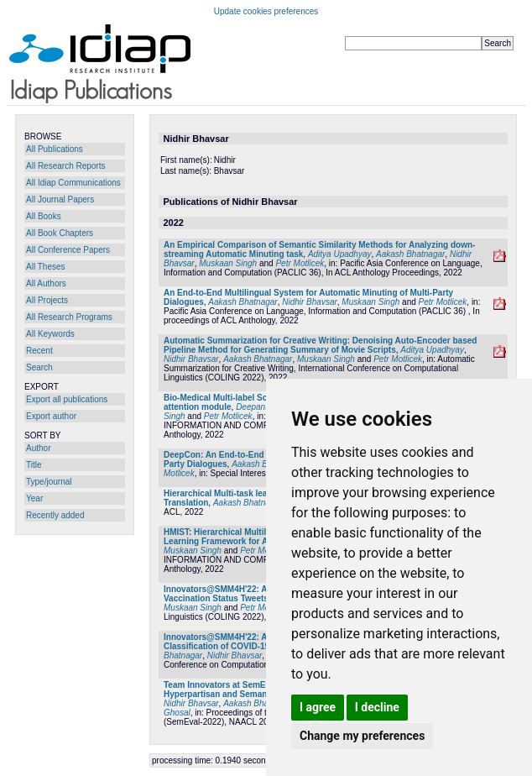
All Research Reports (65, 166)
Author (38, 448)
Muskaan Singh (228, 263)
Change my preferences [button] (362, 736)
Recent (39, 351)
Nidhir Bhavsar (310, 302)
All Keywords (50, 334)
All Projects (47, 300)
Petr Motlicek (300, 263)
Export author (51, 416)
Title (34, 465)
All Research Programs (69, 317)
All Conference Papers (68, 250)
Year (34, 498)
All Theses (46, 267)
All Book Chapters (60, 233)
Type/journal (49, 482)
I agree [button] (318, 707)
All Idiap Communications (73, 183)
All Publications (55, 149)
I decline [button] (377, 707)
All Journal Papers (60, 199)
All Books (44, 216)
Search (39, 367)
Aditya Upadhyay (340, 254)
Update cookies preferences (266, 11)
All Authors (46, 283)
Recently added (55, 515)
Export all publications (67, 399)
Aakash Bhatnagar (410, 254)
